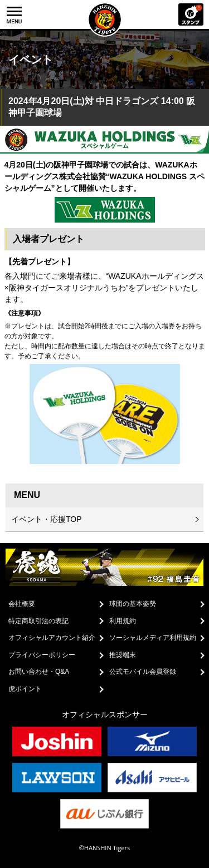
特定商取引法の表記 (38, 621)
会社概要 (22, 604)
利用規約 (123, 621)
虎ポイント (25, 689)
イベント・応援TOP (47, 519)
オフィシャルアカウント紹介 (52, 638)
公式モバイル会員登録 (143, 672)
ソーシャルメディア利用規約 (153, 638)
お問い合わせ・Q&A (39, 672)
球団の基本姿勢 (133, 604)
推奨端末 (123, 655)
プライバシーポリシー (42, 655)
